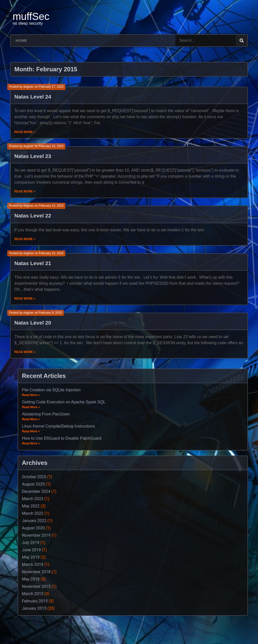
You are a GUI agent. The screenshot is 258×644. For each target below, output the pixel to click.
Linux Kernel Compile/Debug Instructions (58, 426)
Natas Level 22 (33, 216)
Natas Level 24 (33, 97)
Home (21, 40)
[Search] (242, 41)
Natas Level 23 (33, 156)
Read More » (25, 132)
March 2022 (33, 513)
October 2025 (34, 477)
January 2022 (34, 521)
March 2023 (33, 499)
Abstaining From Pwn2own (46, 414)
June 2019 (31, 550)
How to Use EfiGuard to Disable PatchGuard (62, 438)
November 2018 (36, 572)
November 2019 (36, 535)
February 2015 (35, 601)
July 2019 (31, 543)
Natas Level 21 (33, 263)
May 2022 (31, 506)
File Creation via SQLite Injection (51, 390)
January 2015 (34, 608)
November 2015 (36, 586)
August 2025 (33, 484)
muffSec (31, 16)
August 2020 (33, 528)
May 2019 (31, 557)
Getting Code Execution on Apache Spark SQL (64, 402)
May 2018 (31, 579)
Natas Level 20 (33, 323)
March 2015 (33, 594)
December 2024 (36, 491)
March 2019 (33, 565)
